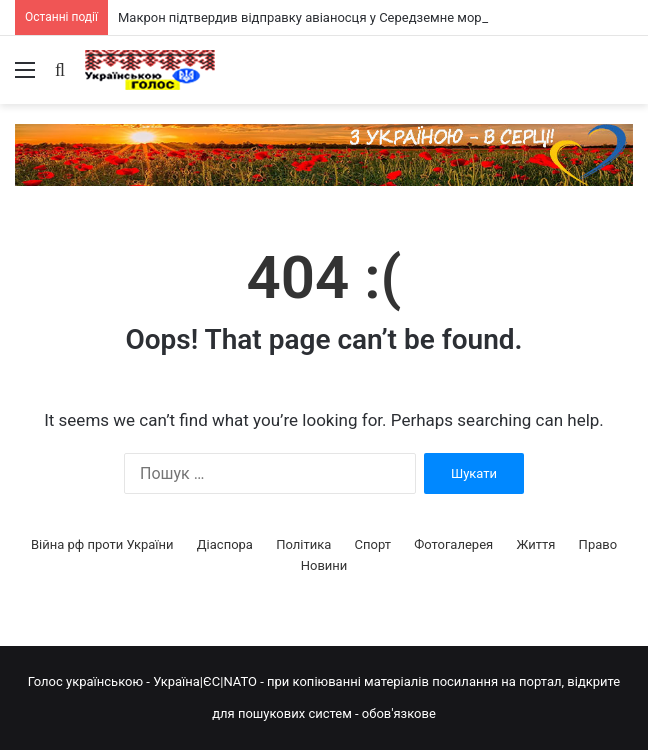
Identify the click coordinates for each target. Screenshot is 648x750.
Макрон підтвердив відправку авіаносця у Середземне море (303, 17)
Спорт (373, 544)
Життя (535, 544)
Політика (303, 544)
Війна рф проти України (102, 544)
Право (598, 544)
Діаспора (225, 544)
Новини (324, 565)
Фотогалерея (453, 544)
